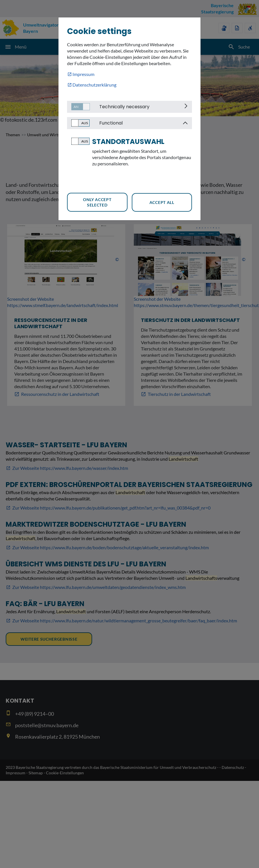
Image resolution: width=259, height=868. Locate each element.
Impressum (83, 74)
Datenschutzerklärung (94, 85)
